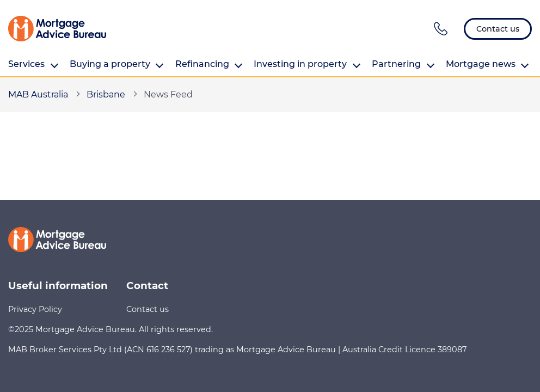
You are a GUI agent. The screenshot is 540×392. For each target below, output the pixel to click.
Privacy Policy (35, 309)
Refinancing (209, 64)
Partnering (403, 64)
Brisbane (106, 94)
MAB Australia (38, 94)
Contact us (148, 309)
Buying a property (117, 64)
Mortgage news (487, 64)
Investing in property (307, 64)
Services (33, 64)
